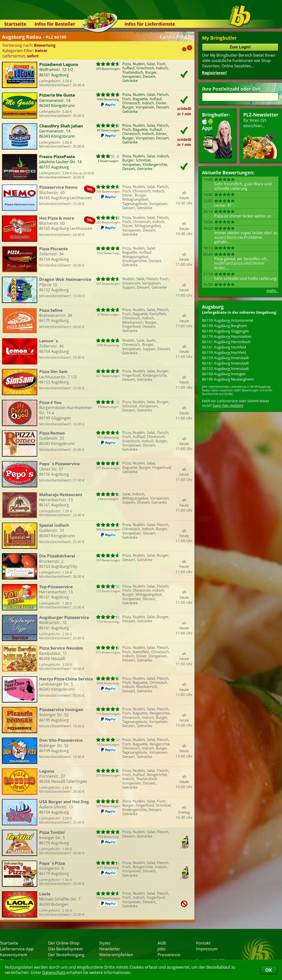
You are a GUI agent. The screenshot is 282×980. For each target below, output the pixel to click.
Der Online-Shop (64, 943)
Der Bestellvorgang (66, 954)
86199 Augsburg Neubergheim (228, 379)
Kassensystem (14, 954)
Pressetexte (169, 954)
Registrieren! (214, 73)
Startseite (15, 24)
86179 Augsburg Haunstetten (227, 336)
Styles (105, 943)
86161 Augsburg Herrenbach (226, 342)
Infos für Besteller (55, 24)
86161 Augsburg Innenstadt (225, 363)
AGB (162, 943)
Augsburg (213, 307)
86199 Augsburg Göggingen (225, 331)
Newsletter (110, 949)
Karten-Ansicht (176, 37)
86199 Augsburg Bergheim (225, 326)
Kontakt (203, 943)
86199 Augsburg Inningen (224, 374)
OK (269, 970)
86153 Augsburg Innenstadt (225, 368)
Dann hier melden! (228, 405)
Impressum (207, 949)
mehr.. (272, 291)
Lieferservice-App (17, 949)
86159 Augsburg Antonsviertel (228, 320)
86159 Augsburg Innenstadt (225, 358)
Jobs (162, 949)
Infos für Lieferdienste (150, 24)
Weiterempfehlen (116, 954)
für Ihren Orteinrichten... (261, 135)
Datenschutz (54, 972)
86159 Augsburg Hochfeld (224, 352)
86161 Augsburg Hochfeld (224, 347)
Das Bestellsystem (66, 949)
